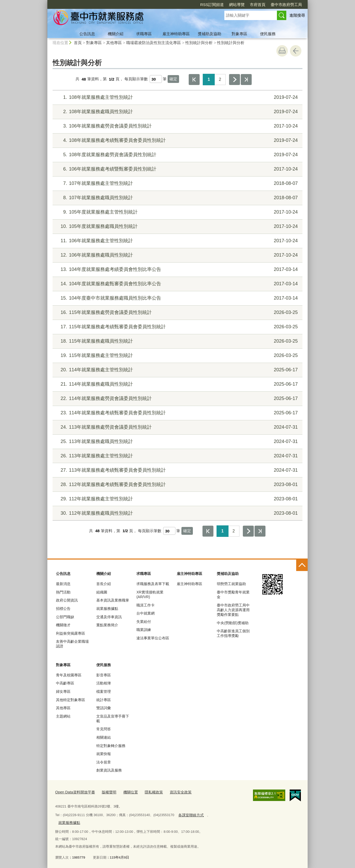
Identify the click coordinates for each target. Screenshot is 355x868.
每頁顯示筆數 (136, 79)
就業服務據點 (107, 609)
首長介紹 (104, 584)
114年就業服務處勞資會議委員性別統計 (177, 399)
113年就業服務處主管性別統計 (177, 456)
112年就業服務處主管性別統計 (177, 499)
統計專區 (104, 700)
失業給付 (144, 622)
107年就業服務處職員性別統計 (177, 198)
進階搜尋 (297, 15)
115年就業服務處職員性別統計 (177, 341)
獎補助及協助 (210, 34)
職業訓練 (144, 630)
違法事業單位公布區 (153, 638)
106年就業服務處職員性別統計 (177, 255)
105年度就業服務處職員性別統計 (177, 226)
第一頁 (194, 80)
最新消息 (63, 584)
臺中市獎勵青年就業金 (233, 594)
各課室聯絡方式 (190, 814)
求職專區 (144, 34)
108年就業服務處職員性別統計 (177, 112)
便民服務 (268, 34)
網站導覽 (237, 5)
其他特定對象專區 (71, 700)
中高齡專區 (65, 683)
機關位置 (126, 792)
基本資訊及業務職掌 (113, 600)
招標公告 (63, 609)
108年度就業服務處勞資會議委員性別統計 (177, 155)
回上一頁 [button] (296, 51)
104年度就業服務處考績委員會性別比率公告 (177, 269)
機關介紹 (116, 34)
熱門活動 (63, 592)
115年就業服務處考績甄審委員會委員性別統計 (177, 327)
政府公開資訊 (67, 600)
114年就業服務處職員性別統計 (177, 384)
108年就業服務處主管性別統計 (177, 97)
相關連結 (104, 737)
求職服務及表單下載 (153, 584)
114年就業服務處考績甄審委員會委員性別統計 (177, 413)
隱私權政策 (148, 792)
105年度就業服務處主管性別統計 (177, 212)
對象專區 (239, 34)
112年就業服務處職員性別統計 (177, 513)
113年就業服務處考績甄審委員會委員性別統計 (177, 470)
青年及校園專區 (69, 675)
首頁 (78, 43)
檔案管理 (104, 691)
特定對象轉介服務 (111, 746)
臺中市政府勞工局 (286, 5)
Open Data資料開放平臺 (73, 792)
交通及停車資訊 (109, 617)
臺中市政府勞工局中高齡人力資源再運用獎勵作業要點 (233, 610)
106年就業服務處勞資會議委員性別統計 (177, 126)
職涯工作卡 (145, 605)
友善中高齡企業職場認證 (72, 644)
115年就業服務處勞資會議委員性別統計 (177, 312)
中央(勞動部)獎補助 (233, 623)
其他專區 (114, 43)
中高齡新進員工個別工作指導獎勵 (233, 633)
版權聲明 (105, 792)
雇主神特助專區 (176, 34)
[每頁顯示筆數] (156, 79)
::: (45, 2)
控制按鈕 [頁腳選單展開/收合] (302, 565)
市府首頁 (258, 5)
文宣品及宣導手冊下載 (113, 719)
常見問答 (104, 729)
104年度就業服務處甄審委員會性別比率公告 (177, 284)
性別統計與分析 (199, 43)
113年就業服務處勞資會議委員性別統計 (177, 427)
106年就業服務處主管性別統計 (177, 241)
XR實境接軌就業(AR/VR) (150, 594)
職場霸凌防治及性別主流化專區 (154, 43)
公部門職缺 (65, 617)
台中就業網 (145, 613)
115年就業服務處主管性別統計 (177, 356)
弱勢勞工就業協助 (231, 584)
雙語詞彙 (104, 708)
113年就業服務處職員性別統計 (177, 442)
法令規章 (104, 762)
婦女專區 (63, 691)
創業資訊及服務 (109, 770)
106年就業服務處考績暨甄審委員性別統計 (177, 169)
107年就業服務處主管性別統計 (177, 183)
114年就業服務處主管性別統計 (177, 370)
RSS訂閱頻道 (212, 5)
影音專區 (104, 675)
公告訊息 (87, 34)
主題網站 (63, 716)
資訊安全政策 (173, 792)
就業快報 (104, 754)
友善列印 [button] (282, 51)
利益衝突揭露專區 (71, 633)
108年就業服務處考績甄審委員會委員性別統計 (177, 140)
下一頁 (234, 80)
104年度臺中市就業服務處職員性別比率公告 (177, 298)
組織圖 (102, 592)
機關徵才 (63, 625)
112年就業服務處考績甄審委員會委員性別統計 (177, 485)
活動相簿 (104, 683)
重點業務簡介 (107, 625)
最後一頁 (246, 80)
